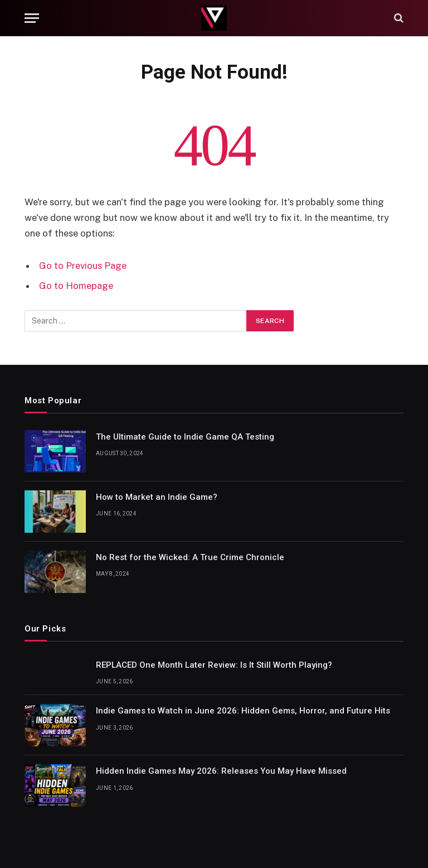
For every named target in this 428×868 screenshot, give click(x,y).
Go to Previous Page (83, 266)
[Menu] (32, 18)
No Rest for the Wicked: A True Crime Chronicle (190, 557)
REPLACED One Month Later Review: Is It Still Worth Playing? (214, 665)
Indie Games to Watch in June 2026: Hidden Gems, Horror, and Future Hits (243, 711)
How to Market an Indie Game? (157, 497)
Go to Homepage (76, 286)
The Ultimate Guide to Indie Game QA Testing (185, 437)
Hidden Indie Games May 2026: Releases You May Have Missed (221, 771)
